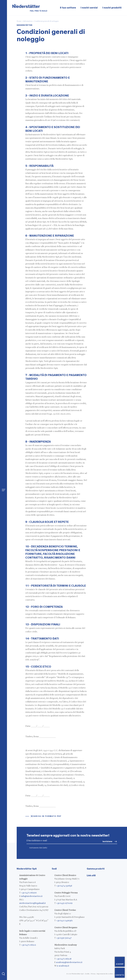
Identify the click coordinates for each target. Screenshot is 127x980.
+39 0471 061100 (29, 893)
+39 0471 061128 (64, 959)
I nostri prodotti (112, 8)
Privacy (93, 974)
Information (28, 21)
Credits (87, 974)
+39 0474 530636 (64, 886)
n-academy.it (63, 966)
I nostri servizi (89, 8)
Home (19, 21)
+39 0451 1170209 (64, 903)
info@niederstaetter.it (32, 896)
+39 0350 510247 (64, 938)
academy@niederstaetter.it (69, 962)
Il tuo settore (68, 8)
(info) (45, 848)
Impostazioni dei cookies (105, 974)
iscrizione (107, 841)
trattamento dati (38, 848)
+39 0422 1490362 (64, 921)
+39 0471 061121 (29, 945)
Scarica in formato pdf (46, 816)
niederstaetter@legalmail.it (33, 903)
